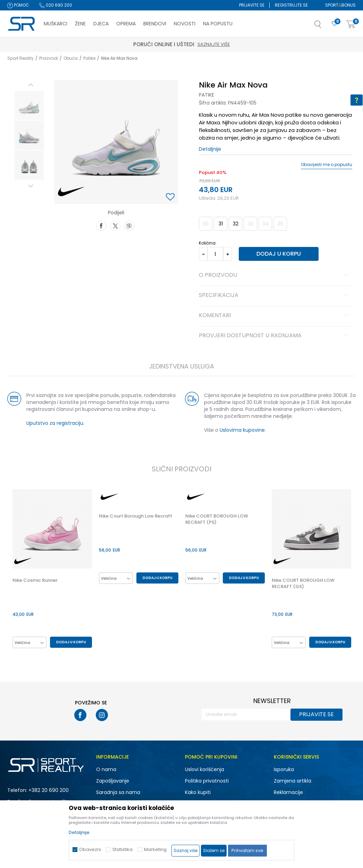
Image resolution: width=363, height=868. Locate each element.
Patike (89, 58)
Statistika (123, 849)
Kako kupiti (198, 792)
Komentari (275, 316)
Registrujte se (291, 5)
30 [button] (206, 224)
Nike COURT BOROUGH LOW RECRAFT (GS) (303, 584)
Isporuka (284, 769)
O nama (106, 769)
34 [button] (265, 224)
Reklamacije (288, 792)
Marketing (155, 849)
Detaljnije (210, 149)
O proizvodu (275, 275)
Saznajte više (214, 44)
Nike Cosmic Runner (35, 580)
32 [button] (236, 224)
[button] (325, 26)
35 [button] (280, 224)
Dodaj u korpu (279, 254)
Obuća (71, 58)
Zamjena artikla (293, 781)
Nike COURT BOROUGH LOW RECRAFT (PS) (217, 519)
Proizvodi (49, 58)
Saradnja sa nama (118, 792)
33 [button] (251, 224)
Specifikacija (275, 296)
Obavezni (90, 849)
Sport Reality (20, 58)
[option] (29, 105)
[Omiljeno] (335, 24)
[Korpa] (351, 24)
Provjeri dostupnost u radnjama (275, 336)
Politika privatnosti (207, 781)
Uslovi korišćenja (205, 769)
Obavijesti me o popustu (327, 165)
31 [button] (221, 224)
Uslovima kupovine (242, 430)
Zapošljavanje (113, 781)
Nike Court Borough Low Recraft (136, 516)
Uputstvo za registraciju (55, 423)
